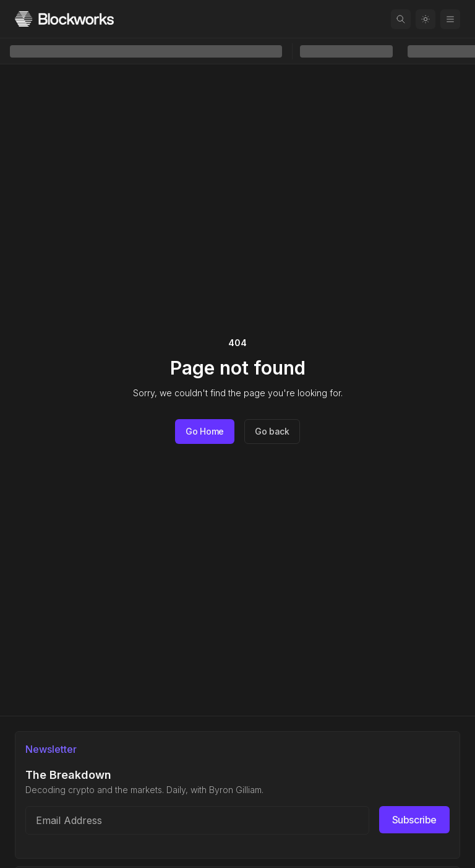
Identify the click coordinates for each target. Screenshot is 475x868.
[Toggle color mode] (426, 19)
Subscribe (414, 820)
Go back (272, 431)
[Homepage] (64, 19)
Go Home (205, 431)
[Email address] (197, 820)
